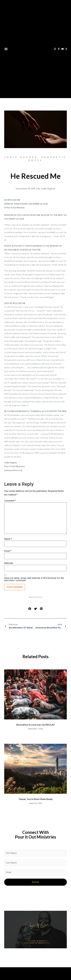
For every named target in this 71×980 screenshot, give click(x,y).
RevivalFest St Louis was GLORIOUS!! (36, 725)
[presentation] (27, 895)
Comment (10, 501)
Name (8, 539)
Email (8, 551)
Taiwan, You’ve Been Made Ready (36, 799)
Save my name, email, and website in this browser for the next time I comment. (34, 579)
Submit (35, 882)
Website (9, 563)
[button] (6, 49)
